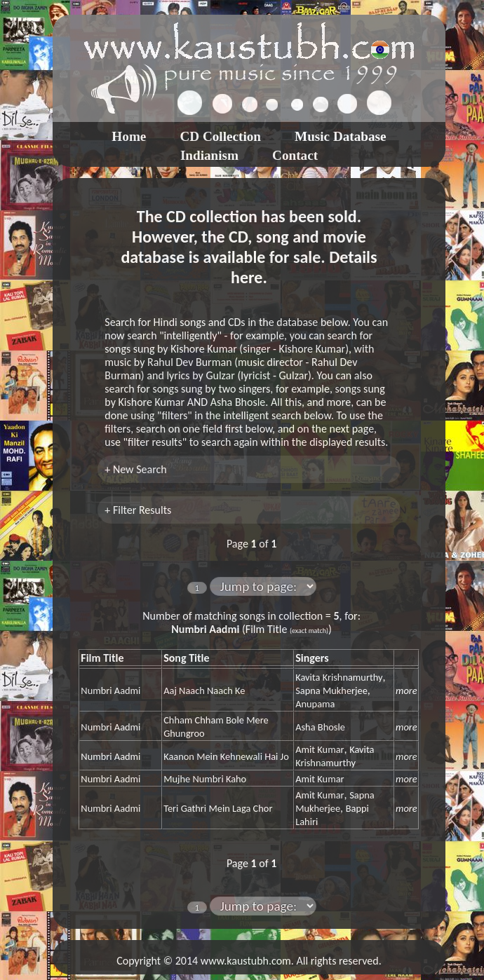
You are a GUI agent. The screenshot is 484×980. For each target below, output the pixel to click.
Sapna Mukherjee (331, 690)
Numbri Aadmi (110, 690)
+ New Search (135, 469)
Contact (295, 155)
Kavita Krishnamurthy (339, 677)
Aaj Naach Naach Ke (204, 690)
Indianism (209, 155)
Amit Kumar (320, 749)
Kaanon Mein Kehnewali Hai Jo (226, 756)
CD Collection (220, 136)
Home (129, 136)
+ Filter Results (138, 510)
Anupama (315, 704)
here (247, 277)
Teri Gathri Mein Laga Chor (218, 808)
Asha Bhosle (320, 727)
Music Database (341, 136)
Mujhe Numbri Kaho (205, 779)
